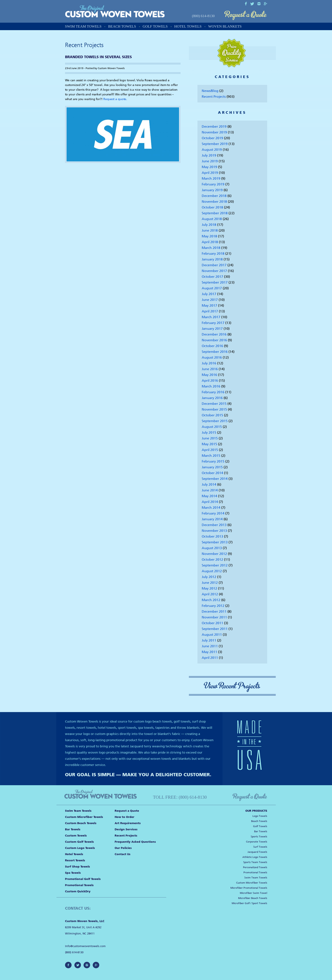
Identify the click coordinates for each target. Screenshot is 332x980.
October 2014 (212, 473)
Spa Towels (73, 873)
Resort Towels (75, 860)
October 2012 (212, 559)
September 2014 (215, 479)
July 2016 (209, 363)
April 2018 (210, 242)
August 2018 (212, 219)
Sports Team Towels (255, 862)
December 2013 (214, 525)
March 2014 (211, 508)
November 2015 (214, 409)
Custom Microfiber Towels (84, 817)
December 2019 (214, 126)
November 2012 (214, 554)
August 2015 (212, 427)
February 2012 (213, 606)
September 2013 (215, 542)
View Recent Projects (232, 686)
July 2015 (209, 432)
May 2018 (209, 236)
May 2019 (209, 167)
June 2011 (210, 646)
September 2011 (215, 629)
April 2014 (210, 502)
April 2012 (210, 594)
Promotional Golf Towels (83, 879)
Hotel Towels (188, 26)
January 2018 (212, 259)
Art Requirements (128, 823)
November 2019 (214, 132)
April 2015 (210, 450)
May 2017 (209, 305)
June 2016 (210, 369)
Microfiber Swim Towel (253, 893)
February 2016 (213, 392)
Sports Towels (259, 837)
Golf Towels (155, 26)
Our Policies (123, 848)
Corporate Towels (257, 842)
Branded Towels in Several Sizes (98, 57)
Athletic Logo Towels (255, 857)
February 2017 (213, 323)
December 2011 (214, 611)
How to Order (124, 817)
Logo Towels (260, 816)
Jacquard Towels (257, 852)
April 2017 (210, 311)
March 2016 (211, 386)
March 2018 (211, 248)
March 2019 (211, 178)
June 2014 (210, 490)
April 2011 (210, 658)
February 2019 (213, 184)
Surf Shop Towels (78, 867)
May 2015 (209, 444)
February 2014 (213, 513)
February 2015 (213, 461)
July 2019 (209, 155)
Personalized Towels (255, 867)
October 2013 (212, 536)
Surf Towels (260, 847)
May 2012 (209, 588)
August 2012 (212, 571)
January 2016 (212, 398)
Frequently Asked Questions (135, 842)
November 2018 (214, 202)
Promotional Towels (79, 885)
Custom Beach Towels (81, 823)
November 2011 (214, 617)
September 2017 (215, 282)
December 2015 (214, 404)
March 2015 (211, 456)
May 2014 (209, 496)
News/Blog (210, 91)
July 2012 (209, 577)
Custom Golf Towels (79, 842)
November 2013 (214, 531)
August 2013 (212, 548)
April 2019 (210, 173)
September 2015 (215, 421)
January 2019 (212, 190)
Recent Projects (214, 97)
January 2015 (212, 467)
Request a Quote (246, 16)
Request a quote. (115, 99)
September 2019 (215, 144)
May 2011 (209, 652)
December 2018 (214, 196)
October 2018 (212, 207)
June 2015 (210, 438)
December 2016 (214, 334)
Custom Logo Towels (80, 848)
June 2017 (210, 300)
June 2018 (210, 230)
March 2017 (211, 317)
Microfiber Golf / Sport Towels (249, 903)
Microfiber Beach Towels (253, 898)
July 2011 (209, 640)
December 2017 (214, 265)
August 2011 (212, 635)
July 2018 (209, 225)
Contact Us (123, 854)
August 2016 (212, 357)
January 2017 (212, 329)
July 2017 (209, 294)
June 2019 (210, 161)
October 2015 (212, 415)
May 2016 (209, 375)
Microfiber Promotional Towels (249, 888)
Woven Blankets (225, 26)
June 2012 (210, 583)
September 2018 (215, 213)
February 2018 (213, 253)
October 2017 (212, 277)
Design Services (126, 829)
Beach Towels (122, 26)
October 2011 (212, 623)
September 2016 (215, 352)
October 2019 (212, 138)
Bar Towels (73, 829)
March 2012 (211, 600)
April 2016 (210, 381)
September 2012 (215, 565)
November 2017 (214, 271)
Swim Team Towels (83, 26)
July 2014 (209, 484)
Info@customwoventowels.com (85, 946)
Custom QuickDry (78, 891)
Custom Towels (76, 836)
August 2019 (212, 150)
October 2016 (212, 346)
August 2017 (212, 288)
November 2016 (214, 340)
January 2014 (212, 519)
